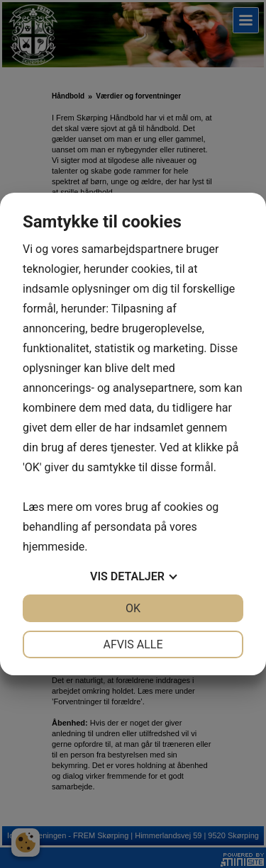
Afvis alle (133, 644)
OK (133, 608)
